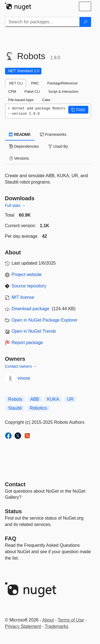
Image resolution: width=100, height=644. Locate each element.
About (48, 620)
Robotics (38, 408)
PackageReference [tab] (62, 83)
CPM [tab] (12, 92)
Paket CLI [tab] (32, 92)
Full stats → (15, 206)
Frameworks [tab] (53, 134)
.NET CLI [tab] (16, 83)
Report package (27, 343)
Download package (31, 309)
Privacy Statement (23, 626)
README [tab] (20, 134)
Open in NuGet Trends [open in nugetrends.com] (34, 331)
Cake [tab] (46, 100)
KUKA (53, 399)
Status (13, 511)
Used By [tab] (58, 146)
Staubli (15, 408)
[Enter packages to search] (42, 22)
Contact (15, 484)
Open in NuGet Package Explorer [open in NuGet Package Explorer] (45, 320)
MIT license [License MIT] (23, 297)
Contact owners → (21, 366)
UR (70, 399)
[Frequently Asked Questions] (11, 538)
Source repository (29, 286)
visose (24, 378)
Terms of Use (71, 620)
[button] (78, 110)
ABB (35, 399)
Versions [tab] (19, 158)
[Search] (85, 22)
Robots (15, 399)
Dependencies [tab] (24, 146)
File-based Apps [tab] (21, 100)
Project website (27, 275)
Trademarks (57, 626)
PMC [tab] (35, 83)
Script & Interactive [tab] (63, 92)
